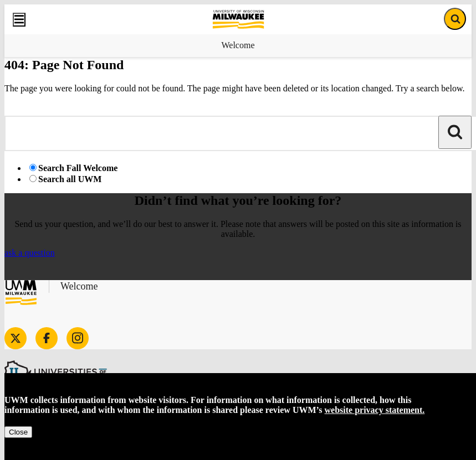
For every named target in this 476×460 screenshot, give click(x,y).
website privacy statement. (375, 410)
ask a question (30, 253)
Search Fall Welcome (78, 168)
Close (18, 432)
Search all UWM (70, 179)
